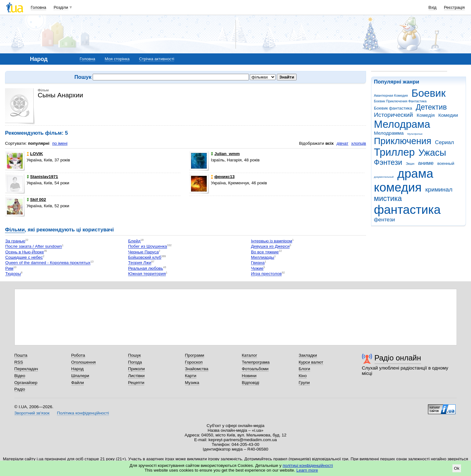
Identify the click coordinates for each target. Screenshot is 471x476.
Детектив (431, 107)
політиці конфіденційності (308, 465)
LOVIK (35, 154)
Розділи (61, 7)
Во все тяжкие (265, 252)
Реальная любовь (146, 268)
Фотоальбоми (255, 369)
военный (446, 163)
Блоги (305, 369)
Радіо (20, 389)
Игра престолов (266, 274)
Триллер (394, 152)
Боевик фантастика (393, 108)
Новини (249, 376)
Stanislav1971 (42, 177)
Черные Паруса (143, 252)
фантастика (407, 210)
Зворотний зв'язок (32, 413)
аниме (426, 163)
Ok (457, 468)
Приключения (403, 141)
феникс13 (223, 177)
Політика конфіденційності (83, 413)
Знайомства (197, 369)
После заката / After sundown (34, 247)
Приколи (137, 369)
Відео (20, 376)
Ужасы (432, 153)
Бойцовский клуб (145, 257)
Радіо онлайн (398, 358)
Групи (304, 383)
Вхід (433, 7)
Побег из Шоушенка (148, 247)
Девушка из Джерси (270, 247)
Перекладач (26, 369)
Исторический (393, 115)
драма (415, 173)
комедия (398, 187)
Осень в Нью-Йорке (25, 252)
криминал (439, 189)
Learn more (307, 470)
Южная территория (147, 274)
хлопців (359, 143)
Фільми (15, 230)
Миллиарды (263, 257)
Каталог (250, 355)
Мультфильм (415, 134)
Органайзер (26, 383)
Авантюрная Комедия (391, 95)
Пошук (135, 355)
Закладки (308, 355)
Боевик (429, 93)
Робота (78, 355)
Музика (192, 383)
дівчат (342, 143)
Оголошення (84, 362)
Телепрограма (256, 362)
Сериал (444, 142)
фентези (384, 220)
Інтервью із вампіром (272, 241)
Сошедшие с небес (24, 257)
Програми (195, 355)
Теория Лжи (140, 263)
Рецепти (136, 383)
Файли (78, 383)
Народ (78, 369)
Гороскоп (194, 362)
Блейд (134, 241)
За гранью (15, 241)
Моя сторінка (117, 59)
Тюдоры (13, 274)
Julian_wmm (225, 154)
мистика (388, 198)
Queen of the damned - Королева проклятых (48, 263)
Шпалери (80, 376)
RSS (19, 362)
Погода (135, 362)
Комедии (448, 115)
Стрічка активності (156, 59)
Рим (9, 268)
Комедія (426, 115)
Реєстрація (454, 7)
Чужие (257, 268)
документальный (384, 177)
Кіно (303, 376)
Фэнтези (388, 162)
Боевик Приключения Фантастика (400, 101)
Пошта (21, 355)
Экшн (410, 164)
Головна (38, 7)
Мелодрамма (389, 133)
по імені (60, 143)
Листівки (137, 376)
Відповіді (251, 383)
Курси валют (311, 362)
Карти (191, 376)
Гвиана (258, 263)
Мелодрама (402, 124)
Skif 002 (36, 200)
